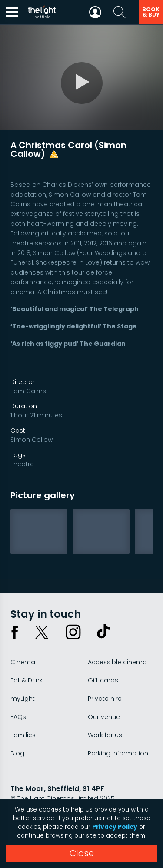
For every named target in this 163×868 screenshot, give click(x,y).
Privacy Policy (115, 827)
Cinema (23, 662)
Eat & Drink (27, 680)
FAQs (18, 717)
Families (23, 735)
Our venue (104, 717)
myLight (23, 699)
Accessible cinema (117, 662)
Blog (17, 753)
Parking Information (118, 753)
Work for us (105, 735)
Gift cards (103, 680)
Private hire (105, 699)
